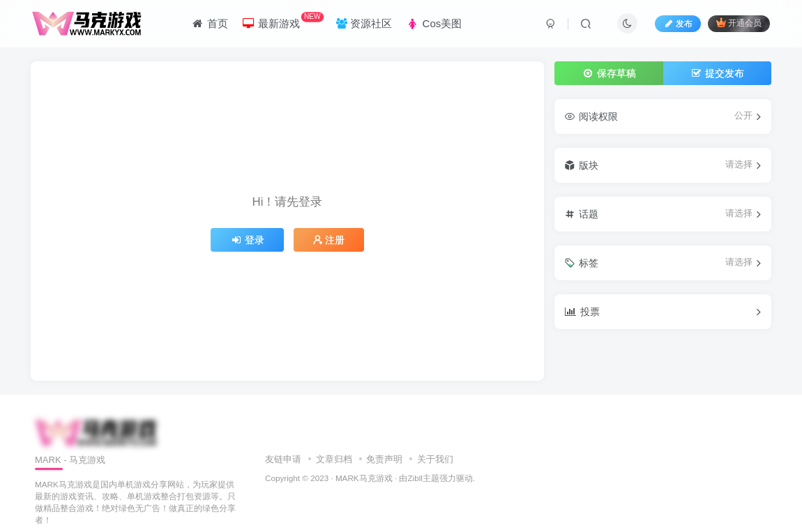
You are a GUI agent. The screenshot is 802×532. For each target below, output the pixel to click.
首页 (209, 23)
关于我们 (435, 459)
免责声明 (384, 459)
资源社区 (364, 23)
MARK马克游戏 (364, 478)
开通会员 (739, 23)
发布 (678, 24)
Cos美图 (434, 23)
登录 (248, 240)
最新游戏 (283, 21)
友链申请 (283, 459)
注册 (329, 240)
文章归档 (334, 459)
